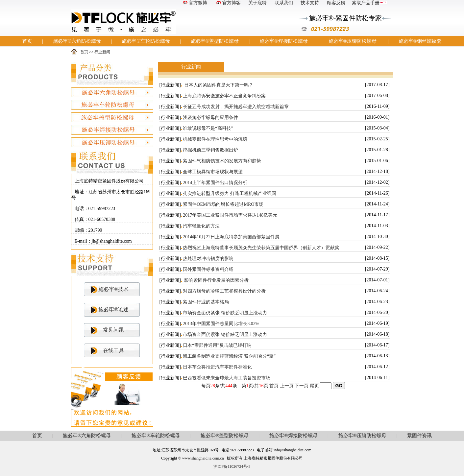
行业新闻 (102, 52)
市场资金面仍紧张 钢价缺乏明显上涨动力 (225, 313)
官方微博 (194, 3)
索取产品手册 (369, 3)
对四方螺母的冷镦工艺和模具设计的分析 (224, 291)
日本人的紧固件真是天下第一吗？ (218, 85)
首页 (27, 41)
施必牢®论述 (113, 309)
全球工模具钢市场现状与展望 (213, 172)
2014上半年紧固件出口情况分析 (215, 183)
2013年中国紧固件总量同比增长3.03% (221, 324)
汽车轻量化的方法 (201, 226)
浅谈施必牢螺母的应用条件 (210, 118)
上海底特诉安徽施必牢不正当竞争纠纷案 (224, 96)
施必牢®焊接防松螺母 (283, 41)
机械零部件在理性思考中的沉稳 (215, 139)
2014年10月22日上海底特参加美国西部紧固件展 (231, 237)
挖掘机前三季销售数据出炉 (210, 150)
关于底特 (257, 3)
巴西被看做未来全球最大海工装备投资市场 (227, 378)
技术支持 (310, 3)
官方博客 (228, 3)
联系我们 (284, 3)
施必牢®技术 (113, 289)
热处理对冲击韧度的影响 (208, 259)
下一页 (302, 386)
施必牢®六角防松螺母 (77, 41)
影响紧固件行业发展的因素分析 (216, 280)
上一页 (287, 386)
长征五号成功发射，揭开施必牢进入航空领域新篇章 (236, 107)
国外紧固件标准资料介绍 (208, 269)
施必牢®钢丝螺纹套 (420, 41)
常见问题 (113, 330)
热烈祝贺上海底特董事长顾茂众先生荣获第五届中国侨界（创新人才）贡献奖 (261, 248)
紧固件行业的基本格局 (206, 302)
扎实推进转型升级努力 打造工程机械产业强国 (230, 193)
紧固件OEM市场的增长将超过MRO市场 (223, 204)
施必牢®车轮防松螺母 (146, 41)
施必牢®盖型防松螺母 (215, 41)
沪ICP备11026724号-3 (232, 466)
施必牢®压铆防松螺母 (353, 41)
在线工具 (113, 350)
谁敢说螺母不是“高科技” (208, 128)
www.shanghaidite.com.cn (203, 458)
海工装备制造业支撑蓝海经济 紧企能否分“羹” (229, 356)
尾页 (314, 386)
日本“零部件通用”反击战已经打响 (217, 345)
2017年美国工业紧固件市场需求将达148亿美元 (230, 215)
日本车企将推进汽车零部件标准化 (217, 367)
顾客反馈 (336, 3)
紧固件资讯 (419, 436)
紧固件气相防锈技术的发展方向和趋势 (222, 161)
